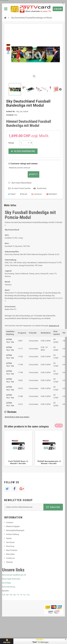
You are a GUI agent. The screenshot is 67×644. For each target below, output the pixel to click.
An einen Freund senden (21, 188)
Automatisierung (9, 587)
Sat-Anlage (6, 583)
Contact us (10, 558)
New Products (12, 550)
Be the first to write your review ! (17, 417)
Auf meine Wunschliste (22, 183)
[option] (18, 448)
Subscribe (53, 507)
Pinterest (52, 194)
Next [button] (61, 426)
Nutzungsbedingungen (15, 530)
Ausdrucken (42, 188)
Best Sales (10, 554)
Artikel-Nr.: (11, 111)
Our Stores (10, 542)
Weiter (60, 89)
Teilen (24, 194)
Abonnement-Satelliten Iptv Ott (14, 575)
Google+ (37, 194)
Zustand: (10, 115)
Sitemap (9, 562)
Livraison (10, 522)
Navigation (6, 9)
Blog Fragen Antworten (11, 579)
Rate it (33, 174)
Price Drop (10, 546)
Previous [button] (57, 426)
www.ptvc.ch (54, 326)
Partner (9, 538)
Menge (11, 143)
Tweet (12, 194)
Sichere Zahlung (12, 534)
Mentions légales (13, 526)
